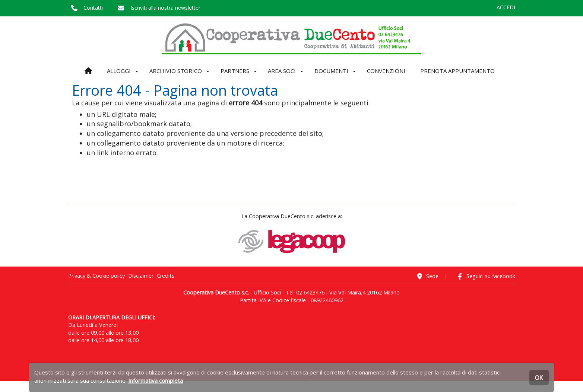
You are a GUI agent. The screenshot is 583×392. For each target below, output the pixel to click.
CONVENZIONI (386, 71)
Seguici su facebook (484, 276)
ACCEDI (506, 7)
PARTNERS (235, 71)
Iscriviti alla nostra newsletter (158, 8)
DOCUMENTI (331, 71)
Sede (426, 276)
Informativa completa (156, 380)
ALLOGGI (119, 71)
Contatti (86, 8)
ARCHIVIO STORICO (176, 71)
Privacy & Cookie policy (96, 276)
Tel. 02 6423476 (305, 292)
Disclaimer (141, 276)
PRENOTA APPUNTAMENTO (457, 71)
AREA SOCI (282, 71)
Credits (166, 276)
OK (539, 377)
